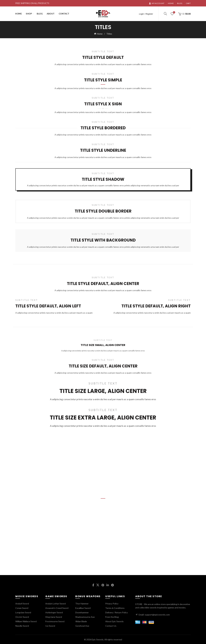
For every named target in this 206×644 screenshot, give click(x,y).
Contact (64, 14)
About (51, 14)
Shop (29, 14)
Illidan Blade (81, 621)
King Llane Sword (54, 617)
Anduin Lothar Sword (55, 603)
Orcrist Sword (22, 617)
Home (171, 3)
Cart (188, 3)
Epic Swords (98, 639)
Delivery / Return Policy (117, 612)
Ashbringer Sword (54, 612)
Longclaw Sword (23, 612)
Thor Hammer (82, 603)
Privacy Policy (112, 603)
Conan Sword (22, 608)
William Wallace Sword (26, 621)
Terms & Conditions (115, 608)
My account (157, 3)
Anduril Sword (22, 603)
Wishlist (174, 13)
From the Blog (112, 617)
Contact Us (111, 625)
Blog (180, 3)
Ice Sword (50, 625)
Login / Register (146, 14)
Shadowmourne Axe (85, 617)
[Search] (165, 14)
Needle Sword (22, 625)
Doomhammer (82, 612)
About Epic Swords (114, 621)
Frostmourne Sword (55, 621)
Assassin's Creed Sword (57, 608)
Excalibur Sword (83, 608)
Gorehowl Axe (82, 625)
